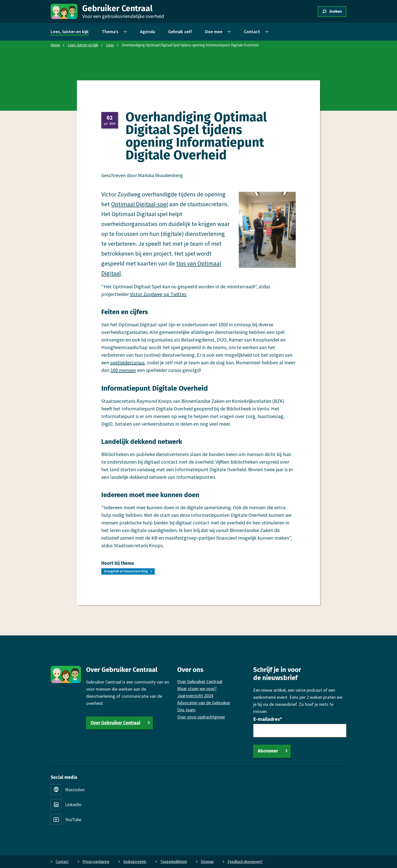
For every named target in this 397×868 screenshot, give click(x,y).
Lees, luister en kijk (83, 45)
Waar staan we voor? (197, 688)
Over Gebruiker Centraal (115, 723)
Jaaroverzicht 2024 (195, 696)
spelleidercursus (127, 362)
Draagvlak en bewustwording (126, 571)
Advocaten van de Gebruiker (204, 703)
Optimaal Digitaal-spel (140, 204)
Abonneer (268, 751)
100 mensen (123, 370)
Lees (110, 45)
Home (55, 45)
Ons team (186, 710)
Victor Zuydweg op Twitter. (158, 294)
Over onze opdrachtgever (201, 717)
